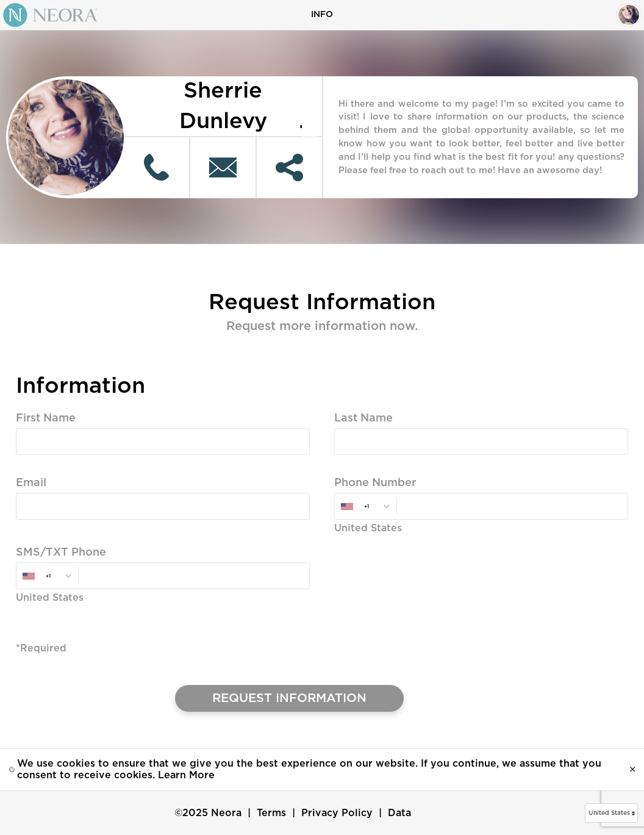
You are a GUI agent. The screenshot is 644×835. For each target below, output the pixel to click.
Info (322, 15)
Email (31, 483)
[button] (611, 813)
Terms (271, 813)
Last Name (363, 418)
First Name (46, 418)
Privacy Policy (337, 813)
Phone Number (375, 483)
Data (399, 813)
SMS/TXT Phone (61, 553)
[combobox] (365, 507)
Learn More (186, 775)
